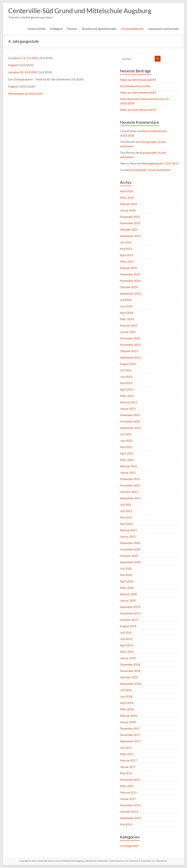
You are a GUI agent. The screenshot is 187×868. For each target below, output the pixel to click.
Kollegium (56, 29)
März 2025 (127, 261)
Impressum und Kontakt (164, 29)
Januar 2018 (128, 722)
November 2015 (130, 779)
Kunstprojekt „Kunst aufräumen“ (150, 170)
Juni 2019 (126, 639)
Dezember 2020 (130, 543)
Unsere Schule (37, 29)
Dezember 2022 (130, 415)
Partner (72, 29)
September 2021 (130, 498)
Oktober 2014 (129, 811)
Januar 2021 (128, 536)
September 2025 (130, 236)
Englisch (14, 65)
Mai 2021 (126, 517)
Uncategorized (129, 846)
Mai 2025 (126, 249)
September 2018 (130, 684)
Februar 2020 (128, 594)
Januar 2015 (128, 799)
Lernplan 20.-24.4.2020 (23, 72)
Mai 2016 (126, 773)
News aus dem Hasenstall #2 (138, 92)
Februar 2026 (128, 204)
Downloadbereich (132, 29)
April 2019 (127, 645)
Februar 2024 (128, 325)
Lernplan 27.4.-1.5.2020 (23, 58)
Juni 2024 (126, 306)
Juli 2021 (126, 504)
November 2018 (130, 671)
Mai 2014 (126, 824)
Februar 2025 (128, 268)
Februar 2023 (128, 402)
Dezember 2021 (130, 479)
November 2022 (130, 421)
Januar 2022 (128, 472)
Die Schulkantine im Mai (135, 86)
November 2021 (130, 485)
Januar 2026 (128, 210)
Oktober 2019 (129, 620)
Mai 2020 (126, 575)
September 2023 (130, 357)
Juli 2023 (126, 370)
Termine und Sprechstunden (99, 29)
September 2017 (130, 741)
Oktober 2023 (129, 351)
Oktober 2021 (129, 492)
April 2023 (127, 389)
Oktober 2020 (129, 556)
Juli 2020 (126, 568)
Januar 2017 (128, 767)
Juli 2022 (126, 434)
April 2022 (127, 453)
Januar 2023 (128, 409)
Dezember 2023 (130, 338)
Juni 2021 (126, 511)
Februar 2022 (128, 466)
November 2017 (130, 735)
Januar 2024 (128, 332)
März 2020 (127, 588)
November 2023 (130, 345)
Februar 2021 (128, 530)
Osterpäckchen (24, 79)
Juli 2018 (126, 690)
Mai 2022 (126, 447)
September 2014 (130, 818)
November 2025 (130, 223)
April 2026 (127, 191)
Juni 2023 (126, 377)
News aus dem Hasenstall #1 (138, 110)
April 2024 (127, 313)
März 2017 (127, 754)
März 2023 (127, 396)
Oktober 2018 (129, 677)
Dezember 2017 (130, 728)
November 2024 (130, 281)
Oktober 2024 (129, 287)
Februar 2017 (128, 760)
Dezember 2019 (130, 607)
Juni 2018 (126, 696)
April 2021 (127, 524)
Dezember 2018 (130, 664)
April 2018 (127, 703)
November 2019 (130, 613)
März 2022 (127, 460)
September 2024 (130, 293)
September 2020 (130, 562)
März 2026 (127, 197)
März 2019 (127, 652)
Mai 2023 (126, 383)
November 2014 (130, 805)
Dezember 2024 (130, 274)
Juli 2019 (126, 632)
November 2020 (130, 549)
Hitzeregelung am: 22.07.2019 (160, 163)
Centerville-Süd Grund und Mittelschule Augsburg (80, 11)
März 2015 (127, 786)
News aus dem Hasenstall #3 (138, 80)
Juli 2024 (126, 300)
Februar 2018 (128, 716)
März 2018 (127, 709)
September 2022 (130, 428)
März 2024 (127, 319)
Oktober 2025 (129, 229)
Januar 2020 (128, 600)
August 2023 (128, 364)
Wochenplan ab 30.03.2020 (25, 93)
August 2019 (128, 626)
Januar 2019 (128, 658)
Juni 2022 (126, 440)
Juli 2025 (126, 242)
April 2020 (127, 581)
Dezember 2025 (130, 217)
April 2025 (127, 255)
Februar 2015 (128, 792)
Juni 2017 (126, 747)
